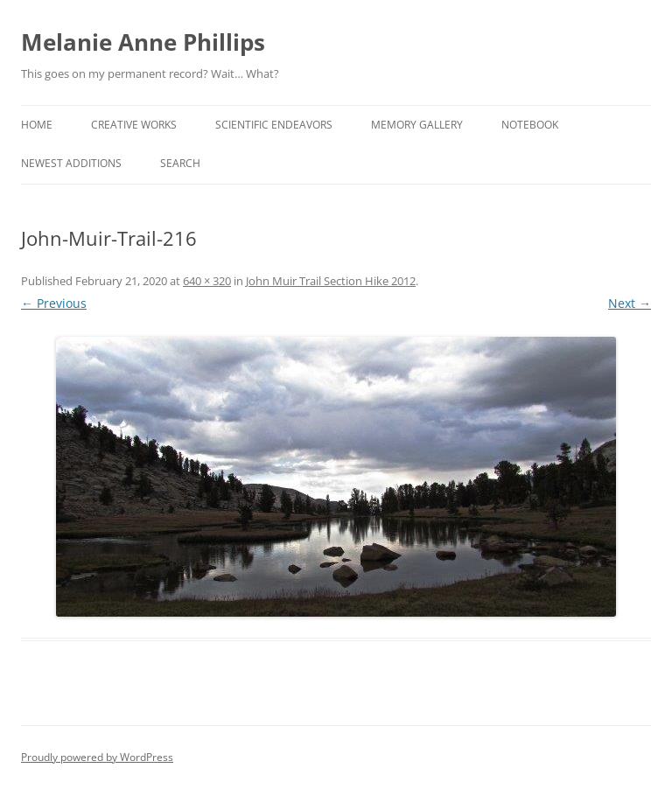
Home (37, 125)
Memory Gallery (417, 125)
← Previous (54, 303)
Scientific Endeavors (274, 125)
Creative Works (134, 125)
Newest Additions (71, 163)
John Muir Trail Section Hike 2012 (331, 281)
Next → (630, 303)
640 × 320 (207, 281)
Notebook (530, 125)
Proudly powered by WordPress (97, 757)
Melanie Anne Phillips (143, 42)
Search (180, 163)
